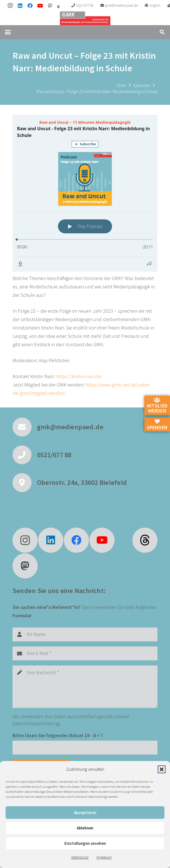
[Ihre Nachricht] (85, 686)
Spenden (157, 425)
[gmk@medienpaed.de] (25, 427)
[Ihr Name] (85, 634)
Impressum (104, 857)
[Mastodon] (50, 6)
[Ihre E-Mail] (85, 653)
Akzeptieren (85, 813)
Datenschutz (80, 857)
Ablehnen (85, 828)
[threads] (58, 7)
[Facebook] (30, 6)
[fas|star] (145, 540)
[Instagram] (10, 6)
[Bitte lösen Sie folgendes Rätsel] (85, 748)
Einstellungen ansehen (85, 843)
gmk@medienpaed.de (70, 427)
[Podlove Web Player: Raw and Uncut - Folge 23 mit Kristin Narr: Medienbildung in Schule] (85, 193)
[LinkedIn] (20, 6)
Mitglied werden (157, 406)
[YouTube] (40, 6)
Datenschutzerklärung (36, 723)
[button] (162, 769)
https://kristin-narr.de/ (79, 376)
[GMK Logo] (85, 18)
